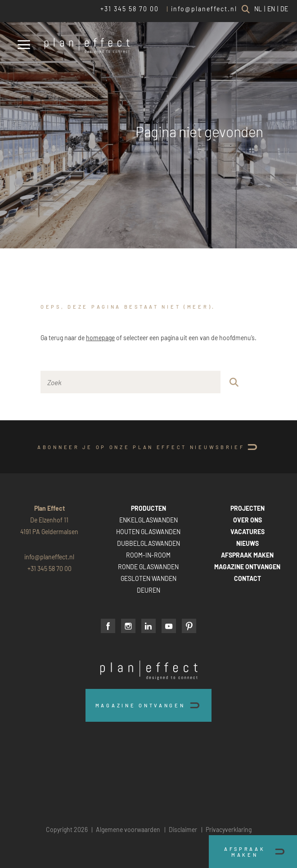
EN (271, 9)
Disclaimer (183, 830)
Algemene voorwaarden (128, 830)
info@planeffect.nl (204, 9)
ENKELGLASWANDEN (148, 520)
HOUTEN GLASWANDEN (148, 532)
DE (284, 9)
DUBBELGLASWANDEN (148, 543)
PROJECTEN (247, 508)
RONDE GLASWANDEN (148, 567)
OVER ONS (247, 520)
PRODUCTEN (148, 508)
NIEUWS (247, 543)
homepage (100, 338)
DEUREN (148, 590)
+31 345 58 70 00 (130, 9)
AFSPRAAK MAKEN (247, 555)
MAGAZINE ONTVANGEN (247, 567)
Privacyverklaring (229, 830)
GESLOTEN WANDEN (148, 578)
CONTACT (247, 578)
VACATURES (247, 532)
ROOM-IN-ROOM (148, 555)
